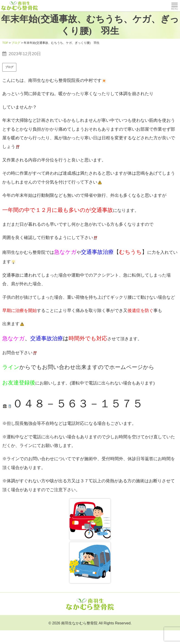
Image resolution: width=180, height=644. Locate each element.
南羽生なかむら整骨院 (79, 623)
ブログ (9, 67)
